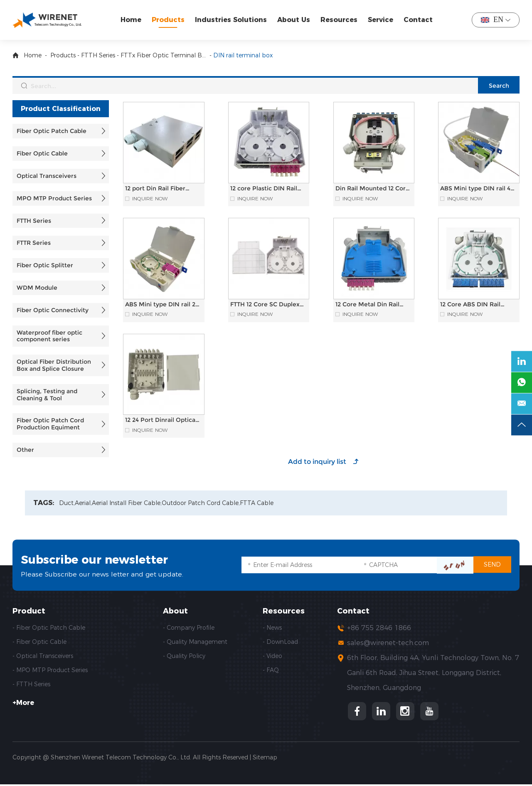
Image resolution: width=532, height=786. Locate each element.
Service (381, 20)
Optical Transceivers (47, 176)
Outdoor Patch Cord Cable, (201, 503)
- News (272, 628)
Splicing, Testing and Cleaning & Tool (47, 395)
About (175, 611)
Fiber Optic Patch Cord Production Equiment (50, 424)
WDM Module (37, 288)
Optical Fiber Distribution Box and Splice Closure (54, 365)
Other (25, 450)
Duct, (67, 503)
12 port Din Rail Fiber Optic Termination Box (158, 192)
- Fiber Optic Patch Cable (49, 628)
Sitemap (265, 759)
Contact (419, 20)
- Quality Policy (184, 656)
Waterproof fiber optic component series (49, 336)
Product (29, 611)
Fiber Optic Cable (42, 153)
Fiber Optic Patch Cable (52, 131)
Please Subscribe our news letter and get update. (103, 574)
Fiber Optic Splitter (45, 265)
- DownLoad (280, 642)
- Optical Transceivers (43, 656)
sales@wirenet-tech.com (388, 643)
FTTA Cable (257, 503)
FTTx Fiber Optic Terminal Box (164, 55)
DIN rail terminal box (243, 55)
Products (169, 20)
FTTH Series (98, 55)
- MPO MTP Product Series (50, 670)
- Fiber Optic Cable (39, 642)
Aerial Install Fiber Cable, (127, 503)
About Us (294, 20)
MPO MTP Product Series (54, 198)
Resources (340, 20)
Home (132, 20)
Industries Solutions (232, 20)
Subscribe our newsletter (102, 559)
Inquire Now (150, 199)
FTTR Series (34, 243)
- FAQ (271, 670)
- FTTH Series (31, 684)
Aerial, (83, 503)
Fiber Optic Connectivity (53, 310)
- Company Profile (189, 628)
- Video (272, 656)
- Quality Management (195, 642)
